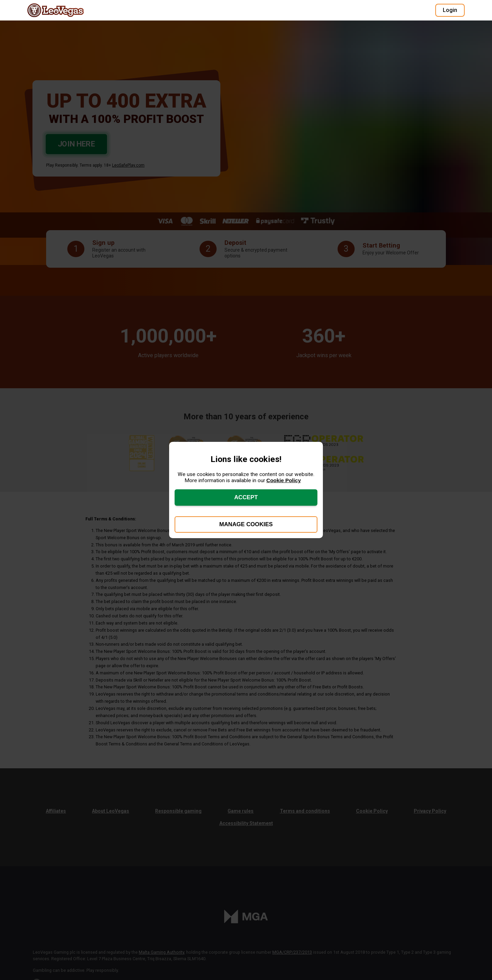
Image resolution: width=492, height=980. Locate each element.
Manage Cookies (246, 524)
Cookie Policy (284, 480)
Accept (246, 497)
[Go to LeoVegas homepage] (61, 10)
